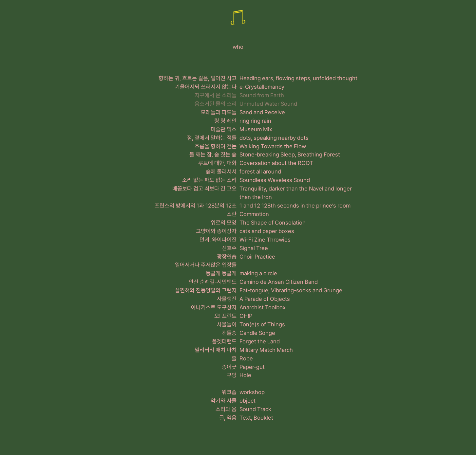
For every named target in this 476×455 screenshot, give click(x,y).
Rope (246, 358)
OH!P (246, 316)
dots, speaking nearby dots (274, 138)
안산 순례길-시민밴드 (213, 282)
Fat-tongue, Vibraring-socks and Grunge (291, 290)
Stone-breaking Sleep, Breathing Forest (290, 155)
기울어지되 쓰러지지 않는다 (206, 87)
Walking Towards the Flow (273, 146)
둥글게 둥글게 (221, 273)
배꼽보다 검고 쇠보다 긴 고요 (204, 189)
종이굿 (229, 367)
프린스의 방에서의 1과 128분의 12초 (196, 206)
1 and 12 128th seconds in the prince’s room (295, 206)
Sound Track (255, 409)
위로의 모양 (224, 223)
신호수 (229, 248)
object (248, 401)
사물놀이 (227, 324)
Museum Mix (256, 129)
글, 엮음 (228, 418)
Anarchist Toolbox (263, 307)
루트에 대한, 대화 (217, 163)
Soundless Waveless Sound (275, 180)
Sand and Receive (262, 112)
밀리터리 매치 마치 (216, 350)
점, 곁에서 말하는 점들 (212, 138)
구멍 (232, 375)
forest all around (260, 172)
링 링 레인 (225, 121)
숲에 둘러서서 (221, 172)
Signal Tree (254, 248)
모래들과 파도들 (219, 112)
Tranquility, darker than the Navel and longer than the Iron (296, 193)
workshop (252, 392)
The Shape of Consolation (273, 223)
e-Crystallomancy (262, 87)
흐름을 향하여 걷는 (216, 146)
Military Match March (266, 350)
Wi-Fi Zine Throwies (265, 240)
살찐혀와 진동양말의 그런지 (206, 290)
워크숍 (229, 392)
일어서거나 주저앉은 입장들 (206, 265)
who (238, 47)
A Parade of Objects (265, 299)
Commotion (254, 214)
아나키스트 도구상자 (214, 307)
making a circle (258, 273)
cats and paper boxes (267, 231)
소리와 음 (226, 409)
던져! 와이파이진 (218, 240)
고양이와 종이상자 (216, 231)
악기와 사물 (224, 401)
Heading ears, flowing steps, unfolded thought (298, 78)
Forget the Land (260, 341)
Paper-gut (252, 367)
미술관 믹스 (224, 129)
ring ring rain (255, 121)
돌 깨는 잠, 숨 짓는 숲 (213, 155)
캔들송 (229, 333)
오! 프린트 (225, 316)
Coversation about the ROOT (276, 163)
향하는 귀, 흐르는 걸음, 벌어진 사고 (198, 78)
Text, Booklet (256, 418)
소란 (232, 214)
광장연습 (227, 257)
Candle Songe (257, 333)
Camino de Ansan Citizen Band (279, 282)
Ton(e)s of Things (262, 324)
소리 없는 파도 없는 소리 (209, 180)
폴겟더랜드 (224, 341)
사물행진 (227, 299)
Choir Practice (257, 257)
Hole (245, 375)
